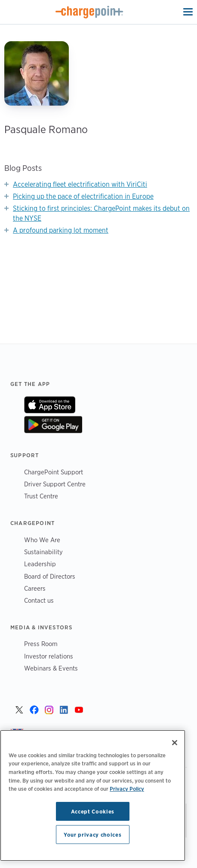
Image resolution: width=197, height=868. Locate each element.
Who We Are (42, 540)
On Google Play (53, 425)
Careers (35, 588)
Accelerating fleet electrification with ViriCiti (80, 184)
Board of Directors (50, 576)
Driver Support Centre (55, 484)
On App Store (50, 405)
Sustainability (43, 552)
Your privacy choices (92, 835)
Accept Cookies (93, 811)
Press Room (41, 644)
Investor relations (49, 656)
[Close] (175, 743)
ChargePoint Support (54, 472)
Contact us (39, 600)
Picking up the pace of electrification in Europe (83, 196)
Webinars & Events (51, 668)
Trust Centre (41, 496)
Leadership (40, 564)
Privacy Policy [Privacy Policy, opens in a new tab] (127, 789)
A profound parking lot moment (61, 230)
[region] (93, 795)
